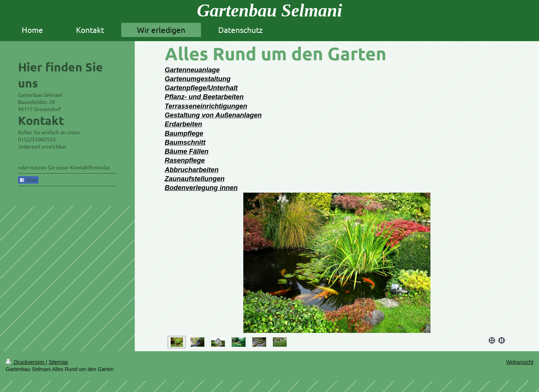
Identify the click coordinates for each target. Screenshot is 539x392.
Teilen (28, 180)
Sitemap (58, 362)
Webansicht (520, 362)
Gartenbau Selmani (269, 10)
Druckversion (26, 362)
